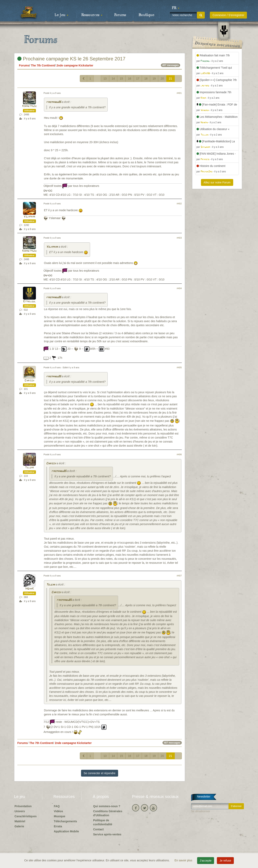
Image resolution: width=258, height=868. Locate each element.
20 (162, 79)
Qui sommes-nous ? (107, 806)
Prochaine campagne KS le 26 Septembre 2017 (71, 59)
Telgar (29, 468)
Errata (58, 826)
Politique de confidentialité (103, 822)
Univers (20, 811)
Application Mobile (66, 831)
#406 (179, 454)
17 (138, 79)
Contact (98, 829)
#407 (179, 576)
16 (130, 79)
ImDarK (30, 589)
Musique (60, 816)
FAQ (57, 806)
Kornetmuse (29, 106)
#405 (179, 367)
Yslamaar (29, 217)
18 (146, 79)
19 (154, 79)
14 (113, 79)
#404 (179, 288)
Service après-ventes (107, 834)
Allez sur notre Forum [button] (217, 182)
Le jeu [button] (61, 15)
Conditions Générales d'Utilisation (108, 813)
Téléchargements (65, 821)
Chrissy (29, 381)
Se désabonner (201, 811)
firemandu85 (54, 102)
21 (171, 79)
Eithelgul (29, 302)
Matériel (20, 821)
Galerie (19, 826)
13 (105, 79)
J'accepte (206, 861)
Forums (120, 15)
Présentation (23, 806)
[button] (176, 8)
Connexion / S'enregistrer (228, 15)
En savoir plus (184, 860)
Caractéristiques (26, 816)
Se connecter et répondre (100, 773)
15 (121, 79)
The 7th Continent (43, 65)
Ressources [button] (92, 15)
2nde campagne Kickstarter (75, 65)
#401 (179, 93)
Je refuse (225, 861)
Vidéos (58, 811)
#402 (179, 204)
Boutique (146, 15)
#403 (179, 238)
